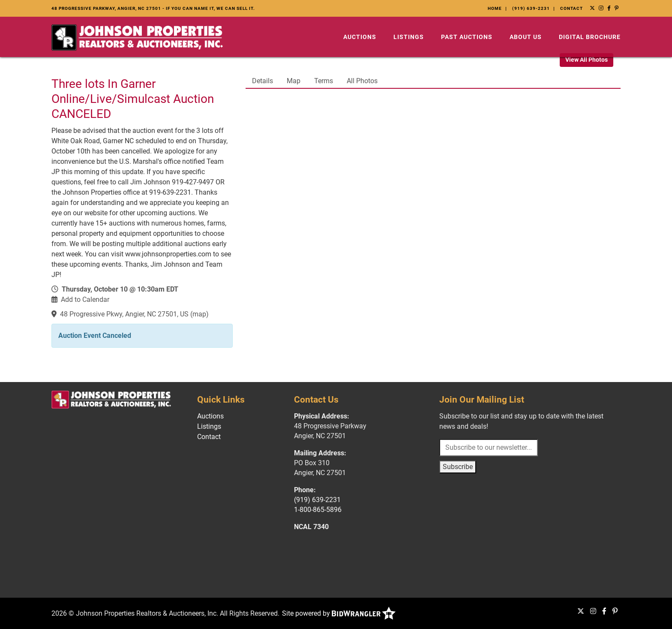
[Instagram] (601, 8)
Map (294, 81)
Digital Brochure (590, 37)
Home (495, 8)
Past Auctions (467, 37)
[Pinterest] (617, 8)
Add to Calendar (85, 299)
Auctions (360, 37)
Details (262, 81)
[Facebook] (609, 8)
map (199, 314)
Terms (324, 81)
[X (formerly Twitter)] (592, 8)
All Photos (362, 81)
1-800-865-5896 (318, 510)
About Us (526, 37)
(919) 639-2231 (531, 8)
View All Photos (586, 60)
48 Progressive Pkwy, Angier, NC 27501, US (124, 314)
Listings (409, 37)
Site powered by (339, 613)
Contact (571, 8)
